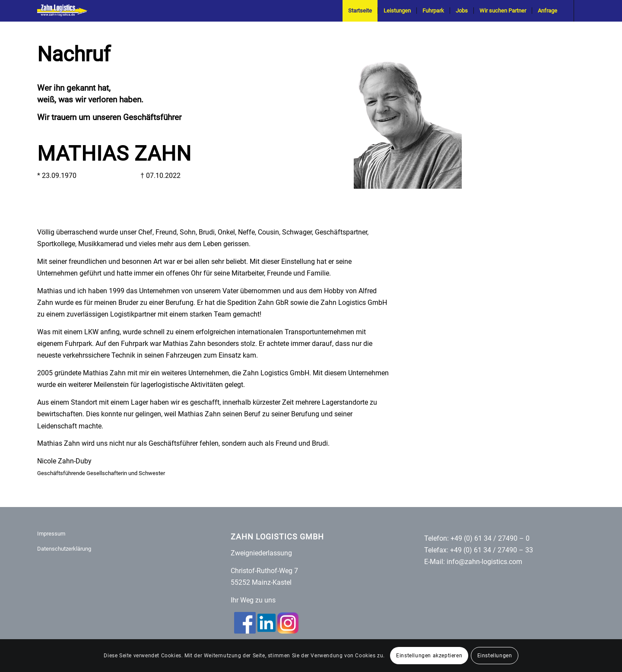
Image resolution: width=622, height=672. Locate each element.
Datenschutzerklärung (64, 549)
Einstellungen (495, 656)
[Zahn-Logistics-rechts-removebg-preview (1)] (65, 11)
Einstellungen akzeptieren (429, 656)
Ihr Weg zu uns (253, 600)
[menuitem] (360, 11)
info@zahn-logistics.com (484, 562)
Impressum (51, 534)
